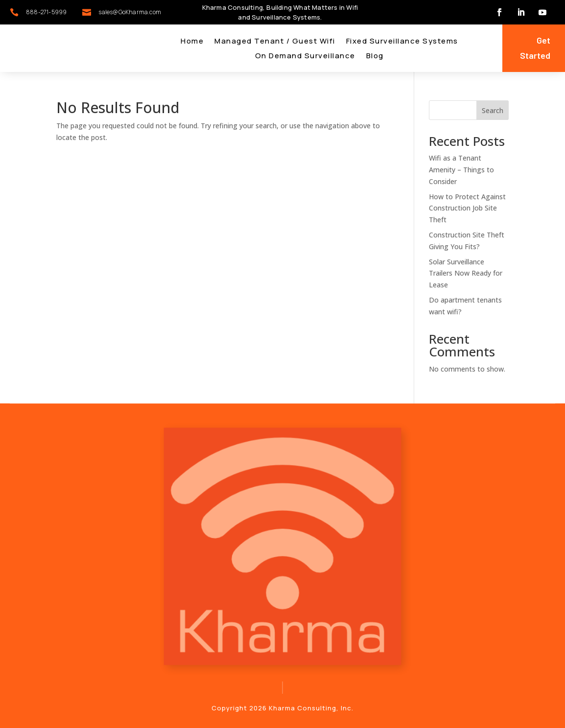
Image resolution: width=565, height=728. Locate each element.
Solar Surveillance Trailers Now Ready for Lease (466, 273)
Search (493, 110)
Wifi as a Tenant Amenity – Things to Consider (461, 170)
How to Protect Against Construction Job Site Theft (467, 208)
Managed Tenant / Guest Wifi (275, 42)
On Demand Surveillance (305, 57)
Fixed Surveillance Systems (402, 42)
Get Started (535, 48)
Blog (375, 57)
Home (192, 42)
